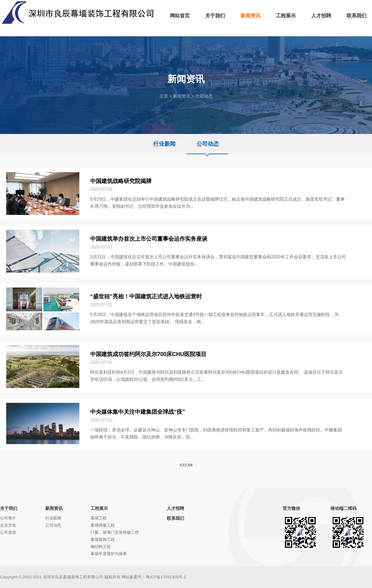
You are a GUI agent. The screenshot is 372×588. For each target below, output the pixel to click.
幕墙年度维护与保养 (109, 554)
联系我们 (175, 518)
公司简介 (8, 518)
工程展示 (99, 508)
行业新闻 (164, 144)
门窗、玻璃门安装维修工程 (115, 532)
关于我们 (9, 508)
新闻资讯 (182, 96)
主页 (164, 96)
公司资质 (8, 532)
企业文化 (8, 525)
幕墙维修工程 (103, 525)
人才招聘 (175, 508)
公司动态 (204, 96)
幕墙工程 (99, 518)
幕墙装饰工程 (103, 539)
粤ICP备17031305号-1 (166, 577)
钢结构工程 (101, 547)
